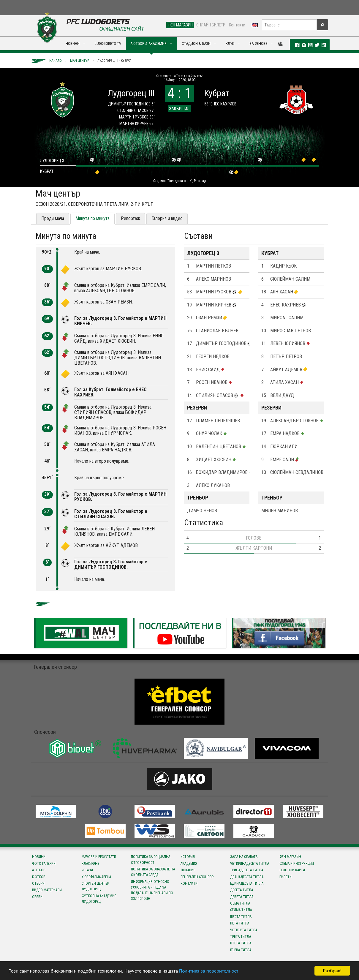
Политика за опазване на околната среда (153, 872)
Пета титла (240, 923)
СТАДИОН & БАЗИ (196, 44)
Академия (189, 864)
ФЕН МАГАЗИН (180, 25)
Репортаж (131, 218)
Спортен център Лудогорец (95, 886)
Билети (286, 877)
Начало (56, 61)
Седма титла (241, 910)
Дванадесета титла (247, 877)
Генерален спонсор (197, 877)
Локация (188, 870)
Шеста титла (241, 917)
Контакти (237, 25)
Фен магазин (290, 857)
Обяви (37, 897)
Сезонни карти (292, 870)
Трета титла (241, 937)
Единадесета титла (247, 883)
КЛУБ (230, 44)
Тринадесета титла (247, 870)
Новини (39, 857)
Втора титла (241, 943)
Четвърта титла (244, 930)
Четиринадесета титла (250, 864)
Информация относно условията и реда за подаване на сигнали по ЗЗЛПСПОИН (152, 890)
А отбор (39, 870)
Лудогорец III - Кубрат (114, 61)
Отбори (38, 883)
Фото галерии (44, 864)
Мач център (80, 61)
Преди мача (53, 218)
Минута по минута (92, 218)
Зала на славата (244, 857)
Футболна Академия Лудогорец (99, 899)
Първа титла (241, 950)
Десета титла (242, 890)
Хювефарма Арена (96, 877)
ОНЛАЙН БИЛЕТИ (211, 25)
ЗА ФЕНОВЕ (258, 44)
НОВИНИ (73, 44)
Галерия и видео (167, 218)
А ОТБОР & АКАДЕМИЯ (148, 44)
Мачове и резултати (99, 857)
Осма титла (240, 903)
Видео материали (47, 890)
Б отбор (39, 877)
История (188, 857)
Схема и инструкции (297, 864)
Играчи (87, 870)
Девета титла (242, 897)
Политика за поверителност (209, 971)
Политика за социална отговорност (151, 860)
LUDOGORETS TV (108, 44)
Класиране (90, 864)
